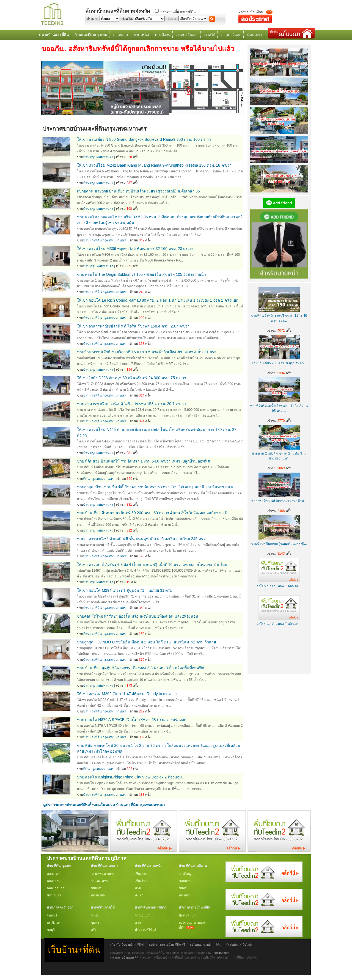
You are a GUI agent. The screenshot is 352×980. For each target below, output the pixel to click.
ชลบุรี (51, 930)
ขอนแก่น (185, 881)
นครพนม (185, 895)
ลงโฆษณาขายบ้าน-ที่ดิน (206, 945)
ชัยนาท (96, 888)
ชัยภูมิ (183, 888)
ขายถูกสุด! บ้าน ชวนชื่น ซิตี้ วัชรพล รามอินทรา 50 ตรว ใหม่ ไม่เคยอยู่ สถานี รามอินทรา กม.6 (155, 487)
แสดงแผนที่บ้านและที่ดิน (178, 12)
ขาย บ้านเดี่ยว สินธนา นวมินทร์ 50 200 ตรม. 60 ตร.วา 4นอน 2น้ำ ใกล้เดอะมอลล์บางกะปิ (152, 513)
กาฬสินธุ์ (185, 874)
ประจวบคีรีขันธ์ (146, 930)
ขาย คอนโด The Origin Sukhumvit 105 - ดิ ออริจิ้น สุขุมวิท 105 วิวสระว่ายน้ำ (142, 274)
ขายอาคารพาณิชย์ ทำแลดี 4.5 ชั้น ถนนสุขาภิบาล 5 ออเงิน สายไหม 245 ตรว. (142, 539)
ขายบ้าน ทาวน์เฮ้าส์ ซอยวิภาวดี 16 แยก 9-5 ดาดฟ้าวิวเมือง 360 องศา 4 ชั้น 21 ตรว (147, 352)
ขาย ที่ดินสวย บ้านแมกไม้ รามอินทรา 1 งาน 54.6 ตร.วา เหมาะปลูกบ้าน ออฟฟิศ (144, 461)
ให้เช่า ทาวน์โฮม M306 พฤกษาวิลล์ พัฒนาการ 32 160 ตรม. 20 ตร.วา (135, 249)
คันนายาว (54, 895)
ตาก (138, 923)
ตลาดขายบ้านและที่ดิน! (126, 957)
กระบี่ (94, 915)
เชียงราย (141, 874)
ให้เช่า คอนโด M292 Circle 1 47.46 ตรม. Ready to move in (127, 694)
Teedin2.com (221, 953)
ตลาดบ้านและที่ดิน (54, 35)
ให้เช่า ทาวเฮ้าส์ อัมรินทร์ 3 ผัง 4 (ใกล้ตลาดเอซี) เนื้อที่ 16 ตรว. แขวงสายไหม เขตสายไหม (152, 565)
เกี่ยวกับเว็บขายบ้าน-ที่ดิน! (127, 945)
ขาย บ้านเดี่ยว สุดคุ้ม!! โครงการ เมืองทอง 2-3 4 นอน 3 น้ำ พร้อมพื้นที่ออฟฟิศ (141, 668)
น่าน (138, 888)
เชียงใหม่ (141, 881)
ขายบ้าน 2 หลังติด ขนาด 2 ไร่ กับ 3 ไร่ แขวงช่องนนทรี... (279, 453)
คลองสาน (54, 881)
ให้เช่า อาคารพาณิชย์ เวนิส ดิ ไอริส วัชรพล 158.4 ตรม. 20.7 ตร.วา (133, 326)
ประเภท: (93, 19)
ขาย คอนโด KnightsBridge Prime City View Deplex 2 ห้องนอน (130, 777)
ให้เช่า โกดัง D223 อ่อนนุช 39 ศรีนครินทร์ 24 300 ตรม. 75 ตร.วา (132, 378)
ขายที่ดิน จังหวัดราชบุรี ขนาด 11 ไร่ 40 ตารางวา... (279, 316)
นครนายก (98, 895)
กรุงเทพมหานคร (102, 874)
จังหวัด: (127, 19)
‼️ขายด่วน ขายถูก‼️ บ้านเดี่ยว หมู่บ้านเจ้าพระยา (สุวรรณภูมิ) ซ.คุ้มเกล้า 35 (138, 191)
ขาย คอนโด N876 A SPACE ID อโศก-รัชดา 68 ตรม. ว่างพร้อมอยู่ (132, 720)
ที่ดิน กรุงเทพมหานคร (98, 479)
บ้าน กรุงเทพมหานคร (98, 157)
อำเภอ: (172, 19)
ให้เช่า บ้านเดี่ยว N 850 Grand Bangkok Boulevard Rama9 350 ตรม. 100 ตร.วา (144, 139)
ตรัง (94, 930)
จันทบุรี (52, 915)
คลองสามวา (56, 888)
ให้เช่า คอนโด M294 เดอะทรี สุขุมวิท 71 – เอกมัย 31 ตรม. (125, 590)
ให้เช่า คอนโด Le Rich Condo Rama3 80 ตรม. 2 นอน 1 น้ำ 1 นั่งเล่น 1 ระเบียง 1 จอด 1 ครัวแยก (158, 300)
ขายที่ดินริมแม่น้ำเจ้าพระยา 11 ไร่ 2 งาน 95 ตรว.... (279, 406)
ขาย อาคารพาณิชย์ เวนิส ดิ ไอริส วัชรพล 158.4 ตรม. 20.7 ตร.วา (131, 404)
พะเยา (139, 895)
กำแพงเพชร (99, 881)
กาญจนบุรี (142, 915)
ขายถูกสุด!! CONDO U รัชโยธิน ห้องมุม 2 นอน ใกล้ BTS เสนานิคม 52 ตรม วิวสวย (146, 642)
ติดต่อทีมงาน (188, 915)
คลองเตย (53, 874)
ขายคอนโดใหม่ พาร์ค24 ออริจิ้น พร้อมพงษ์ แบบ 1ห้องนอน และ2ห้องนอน (138, 616)
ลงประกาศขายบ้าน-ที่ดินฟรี (167, 945)
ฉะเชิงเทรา (55, 923)
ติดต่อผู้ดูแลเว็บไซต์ (239, 945)
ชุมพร (95, 923)
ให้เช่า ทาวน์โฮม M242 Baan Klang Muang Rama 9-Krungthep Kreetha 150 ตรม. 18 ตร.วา (154, 165)
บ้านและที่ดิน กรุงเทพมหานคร (104, 240)
